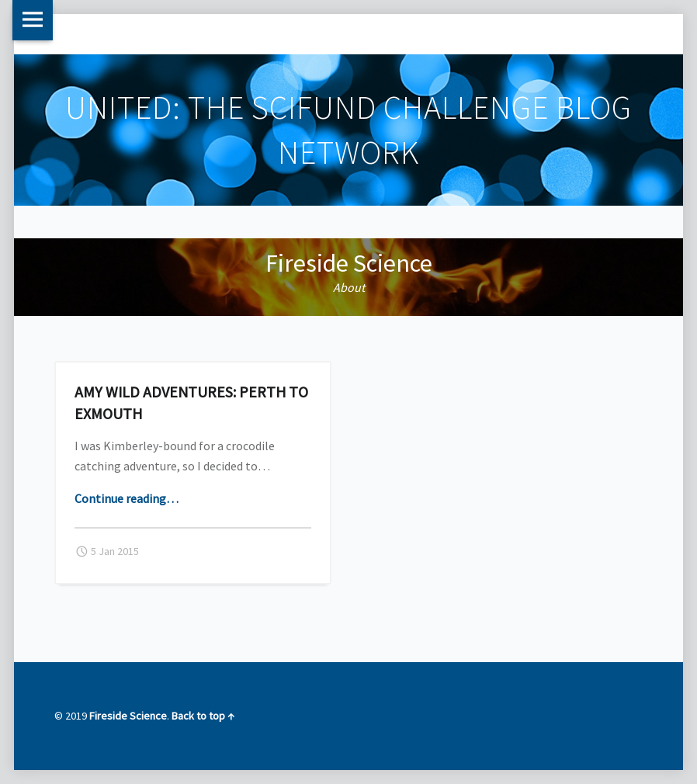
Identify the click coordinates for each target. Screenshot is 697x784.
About (349, 287)
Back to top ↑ (203, 716)
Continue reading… (127, 498)
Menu (33, 20)
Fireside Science (349, 263)
